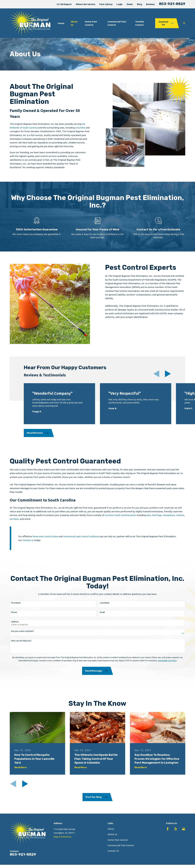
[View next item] (168, 374)
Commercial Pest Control (121, 845)
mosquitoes (169, 519)
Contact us (28, 544)
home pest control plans (45, 541)
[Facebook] (168, 829)
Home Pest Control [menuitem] (91, 23)
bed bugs (157, 519)
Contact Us (113, 851)
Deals (130, 4)
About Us (112, 834)
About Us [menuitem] (74, 23)
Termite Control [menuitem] (140, 23)
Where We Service (85, 4)
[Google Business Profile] (184, 829)
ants (149, 519)
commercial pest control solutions (81, 541)
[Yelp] (176, 829)
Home (111, 829)
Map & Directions (63, 837)
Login (119, 4)
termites (14, 523)
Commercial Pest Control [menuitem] (117, 23)
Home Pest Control (118, 840)
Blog (139, 4)
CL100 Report (64, 4)
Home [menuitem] (61, 23)
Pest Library (106, 4)
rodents (180, 519)
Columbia (81, 128)
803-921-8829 (172, 4)
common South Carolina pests (120, 519)
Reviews (150, 4)
